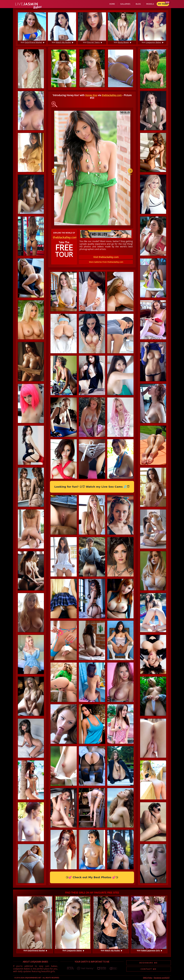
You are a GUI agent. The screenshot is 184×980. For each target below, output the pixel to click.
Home (112, 4)
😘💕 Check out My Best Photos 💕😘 (92, 877)
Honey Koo (91, 95)
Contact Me (149, 969)
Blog (138, 4)
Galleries (125, 4)
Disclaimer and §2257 (162, 978)
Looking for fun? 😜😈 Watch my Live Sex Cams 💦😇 (92, 487)
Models (150, 4)
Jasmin (27, 4)
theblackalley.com (112, 95)
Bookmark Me (149, 963)
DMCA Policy (148, 978)
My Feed (163, 4)
